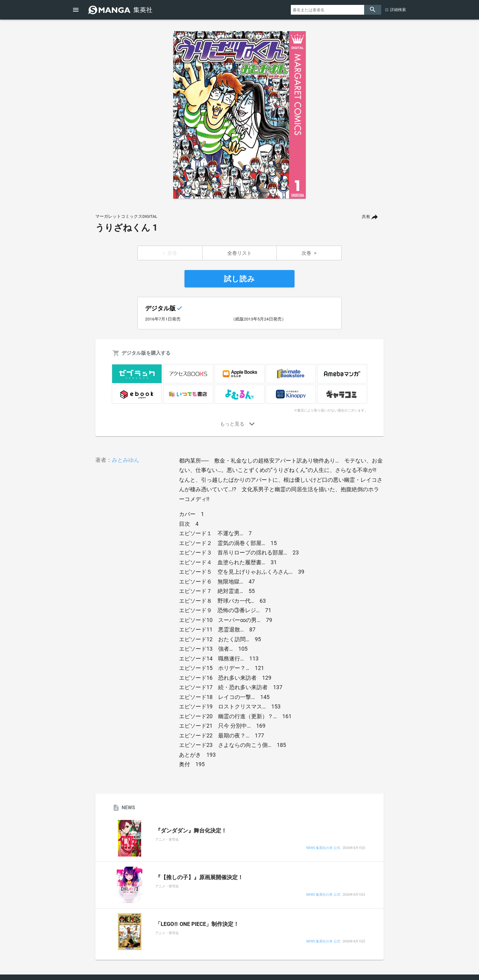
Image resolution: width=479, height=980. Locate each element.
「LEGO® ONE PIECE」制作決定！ (197, 924)
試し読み (239, 279)
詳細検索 (398, 10)
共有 (366, 217)
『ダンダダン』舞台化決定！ (191, 831)
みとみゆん (126, 460)
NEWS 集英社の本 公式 (323, 848)
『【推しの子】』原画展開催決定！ (199, 877)
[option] (239, 115)
